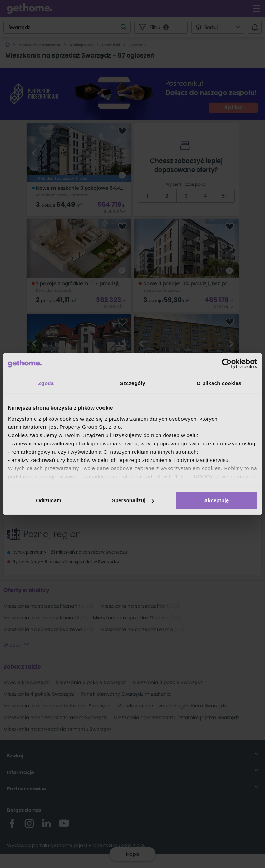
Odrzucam (48, 500)
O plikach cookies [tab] (219, 383)
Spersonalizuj (133, 500)
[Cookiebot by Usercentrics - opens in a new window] (227, 363)
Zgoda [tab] (46, 383)
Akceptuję (216, 500)
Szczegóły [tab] (132, 383)
